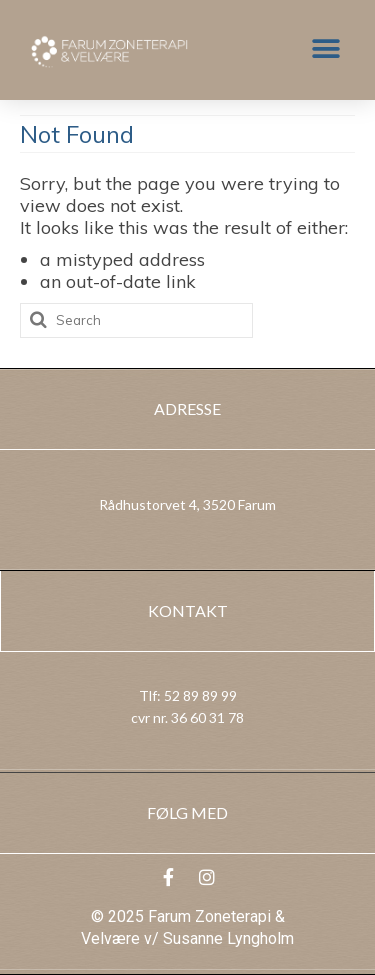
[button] (325, 49)
